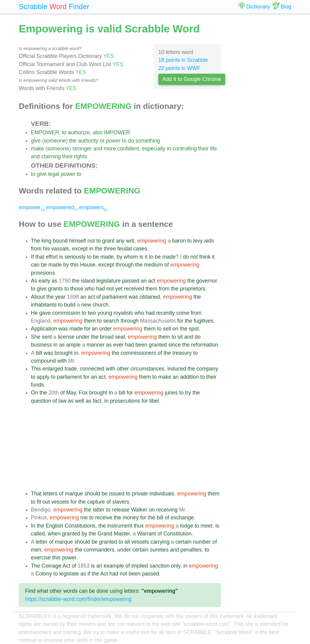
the (73, 141)
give (36, 141)
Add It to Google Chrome (192, 79)
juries (171, 393)
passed (131, 281)
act (152, 281)
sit (180, 337)
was (133, 297)
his (46, 249)
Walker (139, 510)
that (40, 257)
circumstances (147, 369)
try (188, 393)
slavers (121, 502)
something (148, 141)
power (113, 141)
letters (50, 494)
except (80, 249)
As (34, 281)
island (88, 281)
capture (96, 502)
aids (209, 241)
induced (177, 369)
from (36, 249)
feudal (125, 249)
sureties (159, 550)
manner (96, 345)
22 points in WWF (179, 68)
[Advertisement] (126, 447)
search (111, 321)
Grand (105, 534)
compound (43, 361)
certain (183, 542)
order (106, 329)
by (119, 257)
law (62, 401)
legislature (108, 281)
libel (154, 401)
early (44, 281)
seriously (75, 257)
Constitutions (80, 526)
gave (45, 313)
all (127, 542)
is (61, 257)
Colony (44, 574)
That (36, 494)
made (107, 257)
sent (47, 337)
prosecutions (125, 401)
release (121, 510)
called (38, 534)
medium (154, 265)
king (46, 241)
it (146, 257)
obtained (150, 297)
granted (158, 345)
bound (60, 241)
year (60, 297)
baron (179, 241)
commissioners (138, 353)
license (66, 337)
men (36, 550)
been (141, 345)
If (32, 257)
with (62, 361)
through (125, 265)
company (207, 369)
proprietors (193, 289)
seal (120, 337)
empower (32, 207)
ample (73, 345)
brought (64, 353)
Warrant (147, 534)
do (131, 141)
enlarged (53, 369)
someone (55, 141)
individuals (162, 494)
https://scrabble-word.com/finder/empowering (78, 599)
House (88, 265)
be (96, 257)
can (35, 265)
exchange (182, 518)
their (203, 149)
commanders (99, 550)
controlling (185, 149)
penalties (191, 550)
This (36, 369)
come (183, 313)
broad (107, 337)
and (98, 149)
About (38, 297)
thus (139, 526)
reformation (204, 345)
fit (39, 502)
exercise (41, 558)
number (202, 542)
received (134, 289)
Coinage (51, 566)
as (54, 281)
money (131, 518)
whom (131, 257)
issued (117, 494)
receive (104, 518)
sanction (160, 566)
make (37, 149)
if (89, 574)
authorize (79, 132)
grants (56, 289)
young (105, 313)
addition (190, 377)
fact (97, 401)
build (70, 305)
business (41, 345)
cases (140, 249)
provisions (43, 273)
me (84, 518)
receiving (167, 510)
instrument (120, 526)
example (114, 566)
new (86, 305)
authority (88, 141)
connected (92, 369)
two (92, 313)
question (41, 401)
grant (108, 241)
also (97, 132)
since (175, 345)
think (205, 257)
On (34, 393)
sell (167, 329)
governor (207, 281)
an (144, 281)
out (46, 502)
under (83, 337)
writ (130, 241)
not (91, 241)
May (71, 393)
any (120, 241)
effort (52, 257)
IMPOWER (117, 132)
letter (42, 542)
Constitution (178, 534)
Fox (83, 393)
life (214, 149)
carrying (160, 542)
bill (39, 353)
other (123, 369)
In (33, 526)
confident (128, 149)
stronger (82, 149)
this (74, 265)
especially (154, 149)
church (101, 305)
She (36, 337)
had (100, 289)
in (169, 149)
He (34, 313)
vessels (60, 502)
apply (43, 377)
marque (74, 494)
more (110, 149)
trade (71, 369)
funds (37, 385)
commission (66, 313)
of (167, 265)
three (110, 249)
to (64, 132)
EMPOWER (45, 132)
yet (119, 289)
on (176, 329)
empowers (94, 207)
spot (194, 329)
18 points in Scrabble (183, 60)
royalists (123, 313)
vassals (60, 249)
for (180, 321)
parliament (115, 297)
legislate (69, 574)
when (54, 534)
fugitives (204, 321)
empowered (62, 207)
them (152, 289)
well (80, 401)
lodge (187, 526)
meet (207, 526)
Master (122, 534)
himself (77, 241)
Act (66, 566)
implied (140, 566)
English (54, 526)
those (77, 289)
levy (198, 241)
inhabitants (44, 305)
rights (81, 156)
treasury (182, 353)
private (140, 494)
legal (54, 174)
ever (118, 345)
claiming (51, 156)
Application (44, 329)
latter (99, 510)
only (176, 566)
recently (166, 313)
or (102, 141)
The (35, 241)
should (92, 494)
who (90, 289)
